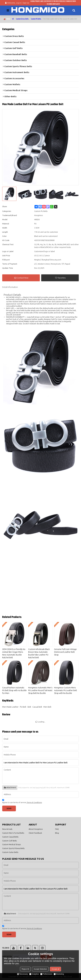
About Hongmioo (36, 829)
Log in (19, 3)
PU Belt (23, 707)
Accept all (55, 969)
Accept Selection (40, 969)
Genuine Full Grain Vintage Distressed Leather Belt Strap (65, 652)
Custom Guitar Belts (10, 852)
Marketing (59, 974)
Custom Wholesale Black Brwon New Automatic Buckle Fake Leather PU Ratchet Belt (39, 653)
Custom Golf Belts (9, 841)
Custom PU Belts (36, 19)
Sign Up (26, 3)
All (13, 19)
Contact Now (23, 278)
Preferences (46, 974)
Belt (29, 707)
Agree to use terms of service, (22, 802)
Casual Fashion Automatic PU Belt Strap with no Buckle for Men (14, 690)
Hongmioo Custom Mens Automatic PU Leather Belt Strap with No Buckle (65, 690)
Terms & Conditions (34, 802)
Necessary (22, 974)
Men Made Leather (10, 707)
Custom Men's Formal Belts (13, 833)
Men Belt (47, 707)
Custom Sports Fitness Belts (13, 848)
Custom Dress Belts (22, 19)
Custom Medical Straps (11, 844)
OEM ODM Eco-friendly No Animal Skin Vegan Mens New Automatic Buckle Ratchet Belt (14, 653)
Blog (57, 833)
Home (8, 19)
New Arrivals (7, 829)
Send (9, 808)
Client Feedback (35, 833)
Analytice (34, 974)
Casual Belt (37, 707)
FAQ (57, 829)
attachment (10, 787)
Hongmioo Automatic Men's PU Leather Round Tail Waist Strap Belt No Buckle (40, 690)
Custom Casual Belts (10, 837)
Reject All (25, 969)
